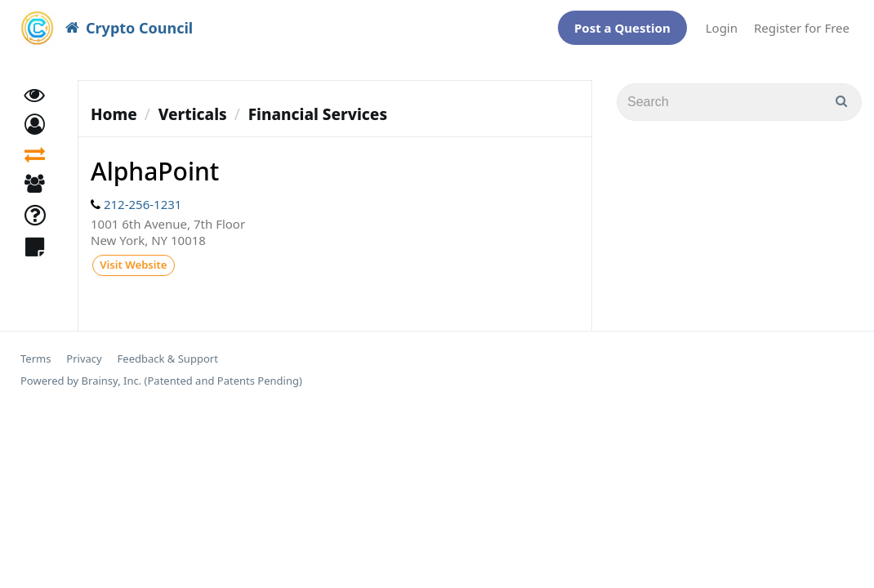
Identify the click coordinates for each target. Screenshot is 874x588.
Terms (36, 354)
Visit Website (133, 258)
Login (722, 24)
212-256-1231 (143, 196)
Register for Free (802, 24)
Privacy (84, 354)
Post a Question (622, 24)
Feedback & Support (168, 354)
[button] (35, 127)
